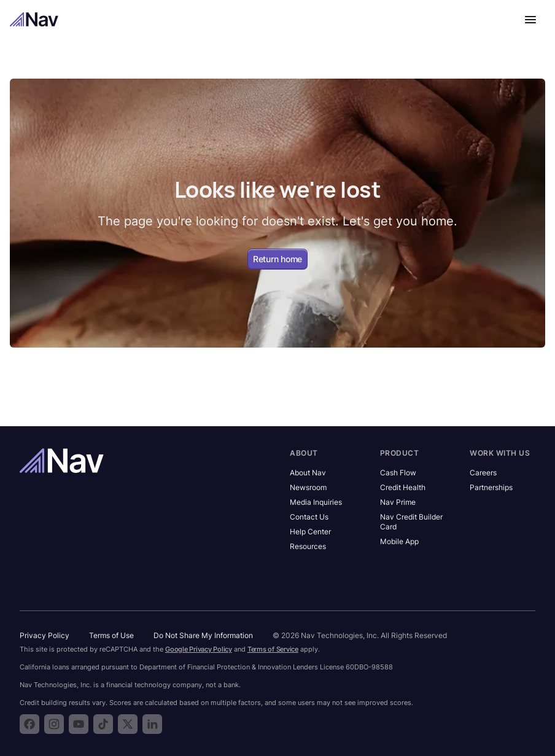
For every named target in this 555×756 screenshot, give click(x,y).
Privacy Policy (45, 635)
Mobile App (399, 541)
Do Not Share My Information (203, 635)
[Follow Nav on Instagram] (54, 724)
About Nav (308, 473)
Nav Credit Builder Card (411, 522)
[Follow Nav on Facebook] (29, 724)
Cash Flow (398, 473)
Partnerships (491, 487)
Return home (277, 259)
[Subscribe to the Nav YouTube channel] (79, 724)
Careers (483, 473)
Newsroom (308, 487)
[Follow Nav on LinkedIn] (152, 724)
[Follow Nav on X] (128, 724)
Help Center (310, 532)
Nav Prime (398, 502)
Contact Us (309, 517)
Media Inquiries (316, 502)
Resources (308, 546)
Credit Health (403, 487)
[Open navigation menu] (530, 20)
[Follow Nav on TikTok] (103, 724)
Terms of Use (111, 635)
